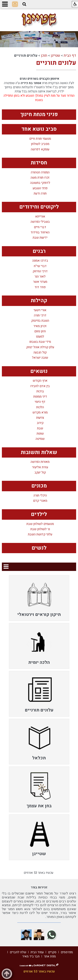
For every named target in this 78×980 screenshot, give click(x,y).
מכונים (39, 486)
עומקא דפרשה (40, 149)
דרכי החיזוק (40, 271)
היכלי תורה (40, 496)
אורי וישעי (40, 310)
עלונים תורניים (56, 63)
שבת (40, 428)
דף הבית (70, 56)
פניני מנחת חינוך (39, 115)
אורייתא (40, 217)
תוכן (44, 56)
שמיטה (40, 439)
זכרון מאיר (40, 326)
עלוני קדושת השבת (40, 534)
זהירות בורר (39, 887)
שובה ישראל (40, 358)
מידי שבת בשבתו (40, 342)
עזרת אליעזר (40, 467)
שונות (40, 434)
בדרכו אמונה (40, 261)
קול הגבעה (40, 352)
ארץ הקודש (40, 381)
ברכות (40, 391)
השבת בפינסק (40, 321)
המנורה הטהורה (40, 172)
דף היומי (40, 402)
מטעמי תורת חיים (40, 139)
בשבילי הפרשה (40, 222)
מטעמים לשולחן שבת (40, 524)
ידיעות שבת (40, 238)
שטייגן (55, 56)
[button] (24, 4)
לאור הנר (40, 277)
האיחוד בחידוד (40, 232)
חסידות (39, 163)
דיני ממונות (40, 397)
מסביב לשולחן (40, 144)
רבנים (39, 251)
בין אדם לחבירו (40, 386)
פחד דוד (40, 287)
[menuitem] (39, 598)
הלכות (40, 407)
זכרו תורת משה (40, 178)
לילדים (39, 514)
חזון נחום (40, 331)
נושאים (39, 371)
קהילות (39, 301)
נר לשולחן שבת (40, 529)
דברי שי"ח (40, 266)
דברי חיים (40, 227)
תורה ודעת (40, 194)
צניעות (40, 418)
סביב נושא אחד (39, 129)
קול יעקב (40, 473)
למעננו (40, 337)
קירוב (40, 423)
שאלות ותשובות (39, 452)
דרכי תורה (40, 315)
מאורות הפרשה (40, 462)
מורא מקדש (40, 413)
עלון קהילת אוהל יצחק (40, 347)
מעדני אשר (40, 282)
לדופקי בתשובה (40, 183)
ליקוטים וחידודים (39, 207)
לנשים (39, 548)
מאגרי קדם (40, 501)
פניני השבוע (40, 188)
